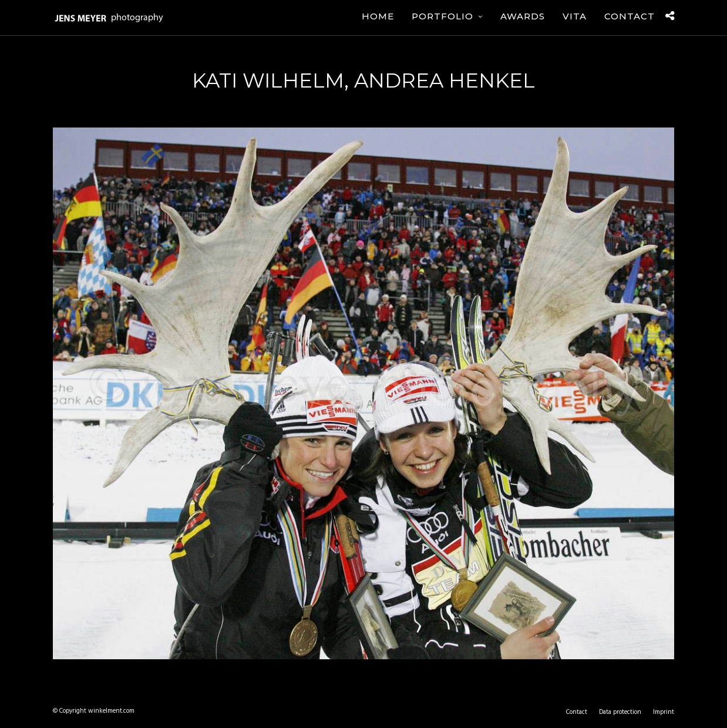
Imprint (664, 712)
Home (378, 16)
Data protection (620, 712)
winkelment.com (111, 711)
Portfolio (442, 16)
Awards (523, 16)
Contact (630, 16)
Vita (575, 16)
